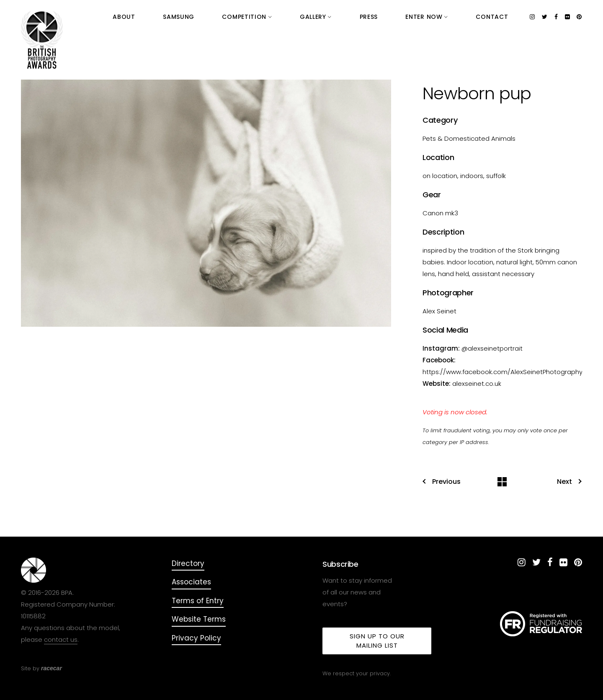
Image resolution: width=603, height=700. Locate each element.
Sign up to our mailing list (377, 641)
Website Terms (199, 619)
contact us (61, 639)
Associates (191, 582)
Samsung (281, 17)
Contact (501, 17)
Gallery (381, 17)
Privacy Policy (196, 638)
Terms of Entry (198, 601)
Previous (442, 482)
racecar (52, 668)
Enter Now (455, 17)
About (245, 17)
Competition (331, 17)
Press (415, 17)
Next (569, 482)
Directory (188, 563)
